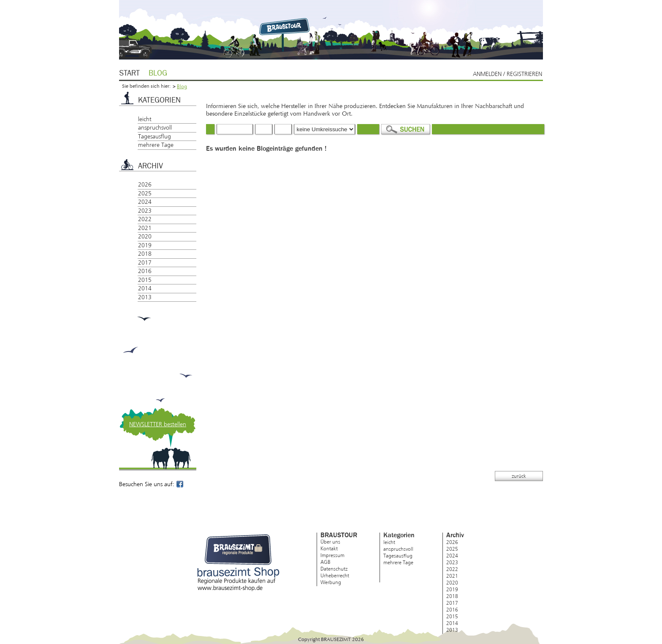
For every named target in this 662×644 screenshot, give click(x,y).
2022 (145, 219)
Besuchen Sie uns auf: (152, 484)
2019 (145, 245)
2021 (145, 228)
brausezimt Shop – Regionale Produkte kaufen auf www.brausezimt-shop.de (238, 563)
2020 (145, 237)
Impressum (332, 555)
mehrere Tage (156, 145)
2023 (145, 211)
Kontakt (329, 549)
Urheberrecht (335, 576)
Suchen (406, 129)
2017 (145, 263)
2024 (145, 202)
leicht (145, 119)
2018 (145, 254)
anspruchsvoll (155, 128)
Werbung (331, 582)
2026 (145, 185)
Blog (158, 73)
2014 (145, 288)
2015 (145, 280)
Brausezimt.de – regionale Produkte (286, 26)
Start (129, 73)
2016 (145, 271)
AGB (326, 562)
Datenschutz (334, 569)
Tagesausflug (155, 137)
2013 (145, 297)
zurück (519, 476)
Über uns (330, 542)
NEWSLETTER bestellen (158, 424)
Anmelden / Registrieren (507, 74)
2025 (145, 193)
